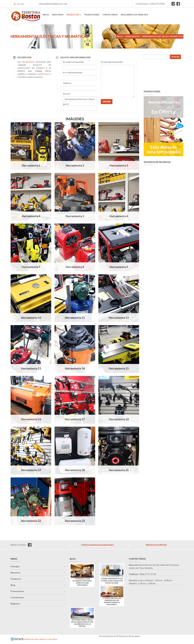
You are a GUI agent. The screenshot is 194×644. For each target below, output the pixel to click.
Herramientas (132, 36)
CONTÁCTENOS (110, 15)
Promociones (17, 591)
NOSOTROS (58, 15)
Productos (16, 579)
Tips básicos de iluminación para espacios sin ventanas (82, 582)
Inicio (120, 36)
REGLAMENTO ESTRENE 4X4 (134, 15)
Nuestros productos (156, 545)
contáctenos (43, 74)
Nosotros (16, 573)
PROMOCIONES (92, 15)
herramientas (28, 62)
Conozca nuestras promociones (97, 545)
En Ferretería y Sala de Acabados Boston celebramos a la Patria (82, 623)
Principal (15, 566)
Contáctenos (17, 597)
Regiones (15, 604)
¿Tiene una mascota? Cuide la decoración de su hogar (112, 581)
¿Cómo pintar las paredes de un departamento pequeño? (112, 601)
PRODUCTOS (74, 15)
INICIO (46, 15)
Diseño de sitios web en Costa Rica (41, 639)
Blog (13, 585)
